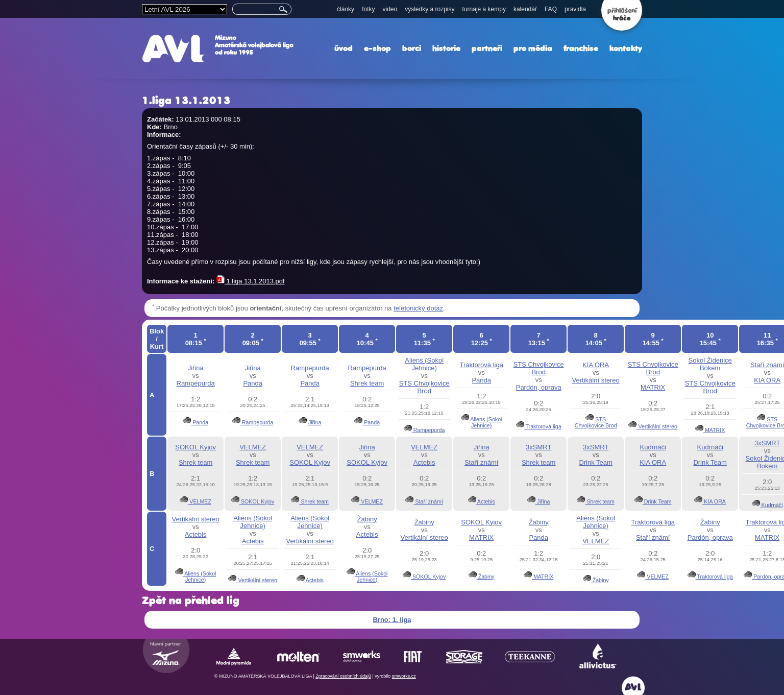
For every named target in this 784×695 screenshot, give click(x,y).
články (346, 9)
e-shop (377, 48)
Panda (200, 422)
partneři (487, 48)
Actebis (424, 462)
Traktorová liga (481, 365)
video (390, 9)
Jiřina (196, 368)
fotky (368, 9)
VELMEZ (200, 501)
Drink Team (596, 462)
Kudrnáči (653, 447)
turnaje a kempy (484, 9)
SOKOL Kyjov (195, 447)
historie (446, 48)
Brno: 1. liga (392, 620)
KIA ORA (596, 365)
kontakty (626, 48)
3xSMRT (538, 447)
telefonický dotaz (418, 308)
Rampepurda (196, 383)
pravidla (575, 9)
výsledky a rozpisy (430, 9)
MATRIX (653, 387)
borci (412, 48)
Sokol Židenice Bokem (710, 364)
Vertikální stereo (596, 380)
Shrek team (367, 383)
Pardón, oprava (539, 387)
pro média (533, 48)
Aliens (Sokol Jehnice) (424, 364)
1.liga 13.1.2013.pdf (251, 281)
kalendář (525, 9)
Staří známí (428, 501)
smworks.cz (404, 676)
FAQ (551, 9)
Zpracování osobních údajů (343, 676)
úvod (344, 48)
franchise (581, 48)
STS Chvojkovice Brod (424, 387)
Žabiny (367, 519)
